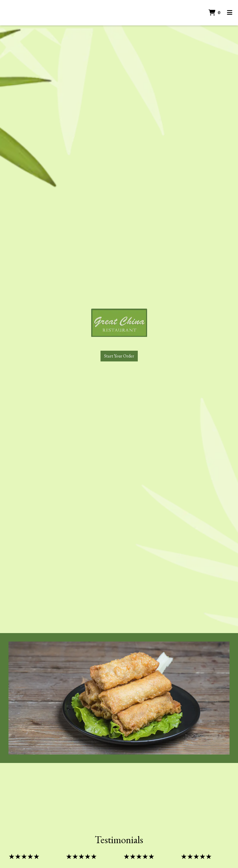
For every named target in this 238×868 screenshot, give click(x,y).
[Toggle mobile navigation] (230, 13)
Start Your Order (119, 356)
